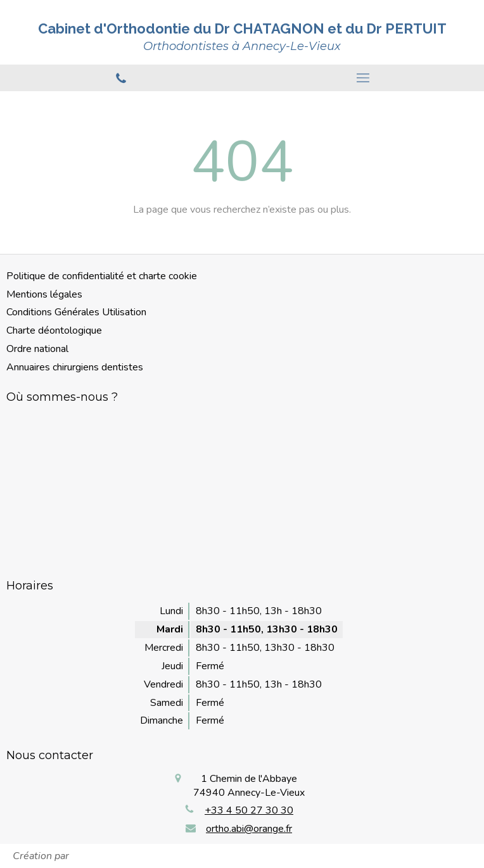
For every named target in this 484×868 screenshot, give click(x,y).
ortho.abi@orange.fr (249, 829)
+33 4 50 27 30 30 (249, 810)
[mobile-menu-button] (363, 78)
